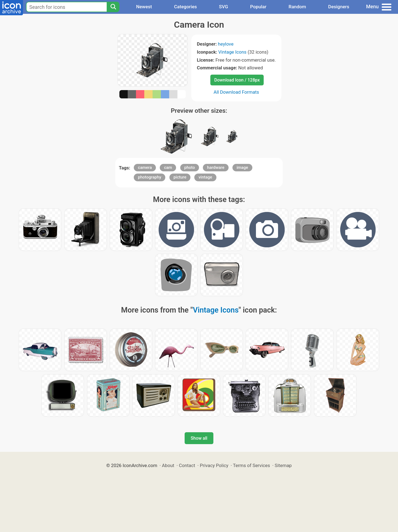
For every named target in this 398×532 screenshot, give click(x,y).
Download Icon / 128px (237, 80)
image (242, 167)
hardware (216, 167)
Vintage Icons (232, 52)
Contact (187, 465)
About (168, 465)
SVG (223, 7)
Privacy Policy (214, 465)
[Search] (113, 7)
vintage (205, 177)
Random (297, 7)
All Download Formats (236, 92)
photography (150, 177)
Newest (144, 7)
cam (168, 167)
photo (190, 167)
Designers (339, 7)
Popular (258, 7)
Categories (186, 7)
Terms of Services (252, 465)
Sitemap (283, 465)
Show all (199, 438)
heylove (226, 44)
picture (180, 177)
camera (145, 167)
